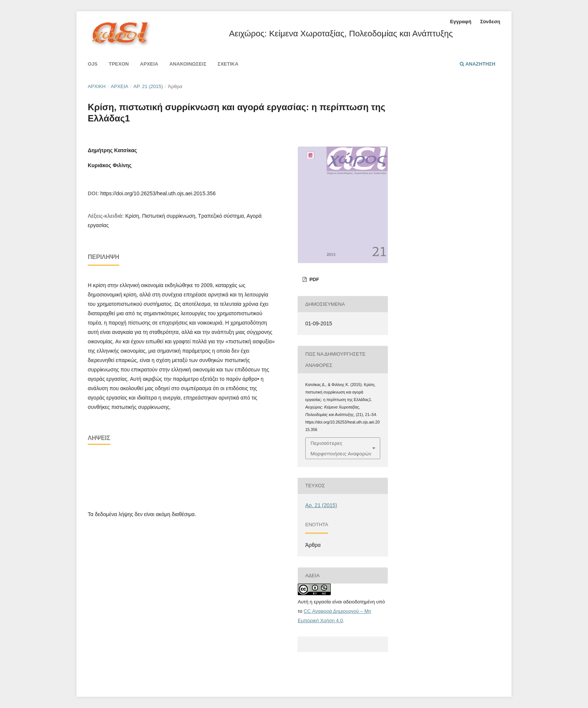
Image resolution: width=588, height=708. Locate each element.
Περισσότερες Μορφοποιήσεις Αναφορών (341, 448)
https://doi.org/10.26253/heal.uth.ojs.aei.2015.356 (158, 193)
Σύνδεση (490, 22)
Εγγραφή (460, 22)
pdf (313, 279)
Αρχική (97, 86)
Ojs (93, 64)
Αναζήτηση (478, 64)
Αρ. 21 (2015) (148, 86)
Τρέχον (119, 64)
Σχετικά (228, 64)
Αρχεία (149, 64)
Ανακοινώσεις (188, 64)
